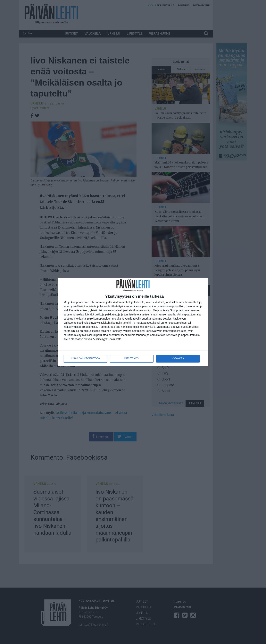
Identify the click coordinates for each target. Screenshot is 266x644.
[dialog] (133, 322)
